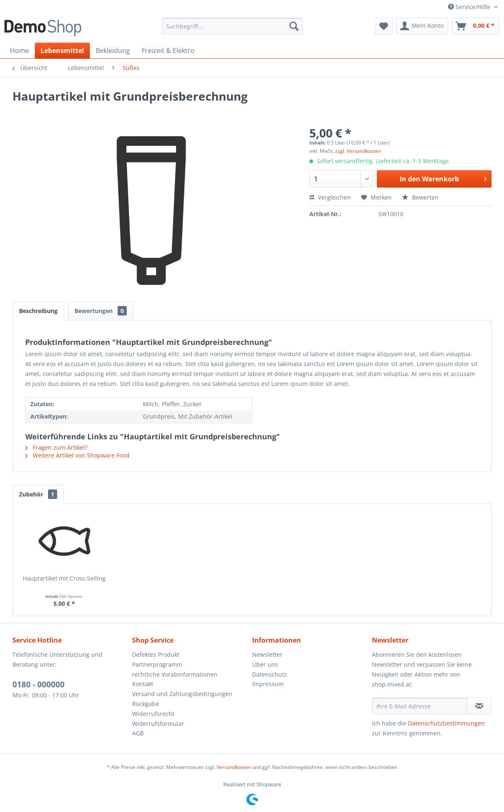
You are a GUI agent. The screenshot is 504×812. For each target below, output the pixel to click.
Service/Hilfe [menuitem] (470, 7)
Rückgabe (146, 704)
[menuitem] (233, 26)
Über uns (265, 664)
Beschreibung (38, 311)
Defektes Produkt (156, 654)
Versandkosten (234, 767)
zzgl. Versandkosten (358, 151)
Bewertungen (101, 311)
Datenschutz (270, 674)
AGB (138, 733)
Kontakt (143, 684)
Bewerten (420, 197)
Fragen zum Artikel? (56, 447)
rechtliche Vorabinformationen (175, 674)
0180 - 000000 (39, 684)
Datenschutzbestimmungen (446, 723)
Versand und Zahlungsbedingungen (182, 694)
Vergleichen (330, 197)
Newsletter (267, 654)
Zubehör (38, 494)
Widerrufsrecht (153, 714)
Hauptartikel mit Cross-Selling (64, 578)
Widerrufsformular (158, 724)
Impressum (268, 684)
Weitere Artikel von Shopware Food (77, 455)
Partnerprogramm (157, 664)
